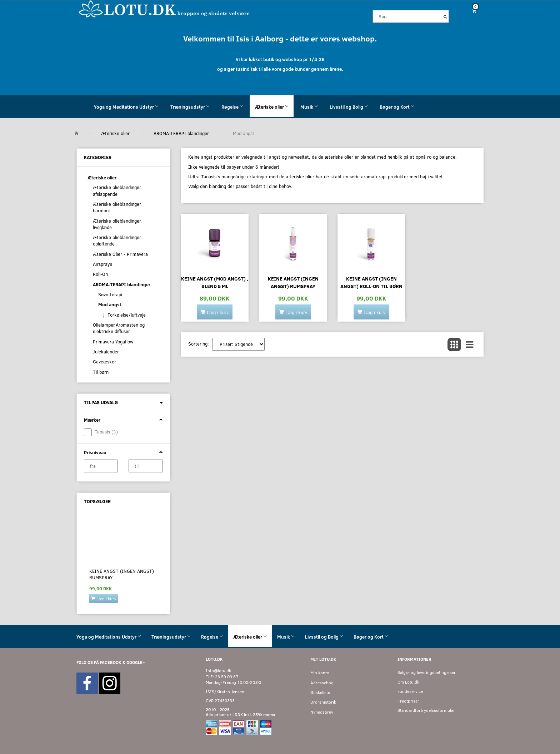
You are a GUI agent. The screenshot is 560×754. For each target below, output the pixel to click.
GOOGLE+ (136, 662)
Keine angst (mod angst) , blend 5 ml (215, 282)
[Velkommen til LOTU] (164, 8)
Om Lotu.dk (408, 682)
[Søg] (445, 16)
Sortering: (199, 344)
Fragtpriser (408, 701)
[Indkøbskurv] (472, 11)
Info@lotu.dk (218, 671)
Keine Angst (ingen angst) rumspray (122, 574)
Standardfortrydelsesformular (426, 710)
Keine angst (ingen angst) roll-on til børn (371, 282)
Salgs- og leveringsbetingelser (427, 672)
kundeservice (410, 691)
